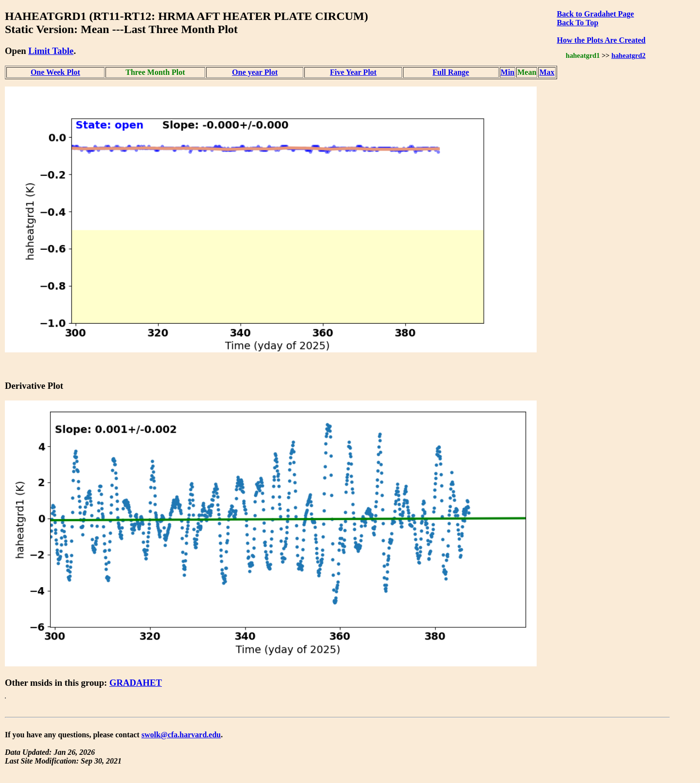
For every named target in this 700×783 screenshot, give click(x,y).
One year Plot (255, 72)
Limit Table (51, 51)
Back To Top (578, 23)
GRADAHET (136, 683)
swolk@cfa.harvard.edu (181, 735)
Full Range (451, 72)
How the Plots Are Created (601, 40)
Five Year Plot (353, 72)
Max (547, 72)
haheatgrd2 (629, 55)
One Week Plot (55, 72)
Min (507, 72)
